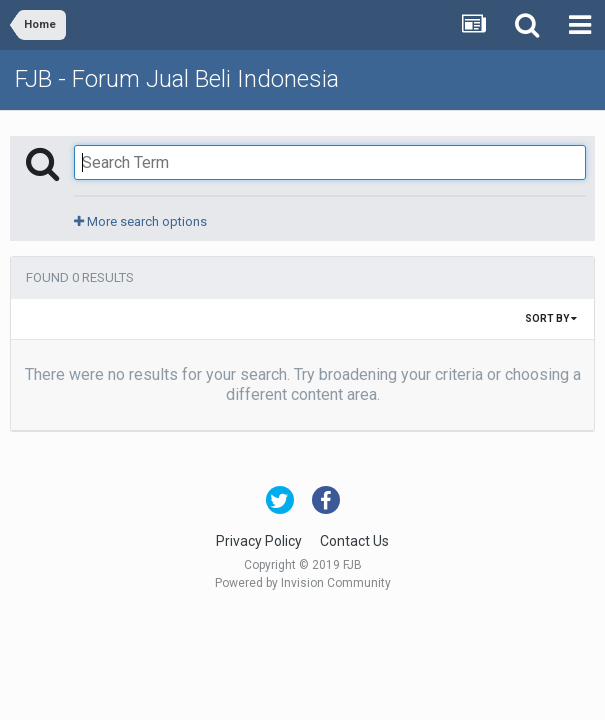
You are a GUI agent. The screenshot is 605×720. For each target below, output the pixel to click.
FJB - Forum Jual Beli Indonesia (177, 79)
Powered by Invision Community (303, 583)
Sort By (551, 318)
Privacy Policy (259, 541)
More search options (140, 221)
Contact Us (354, 541)
